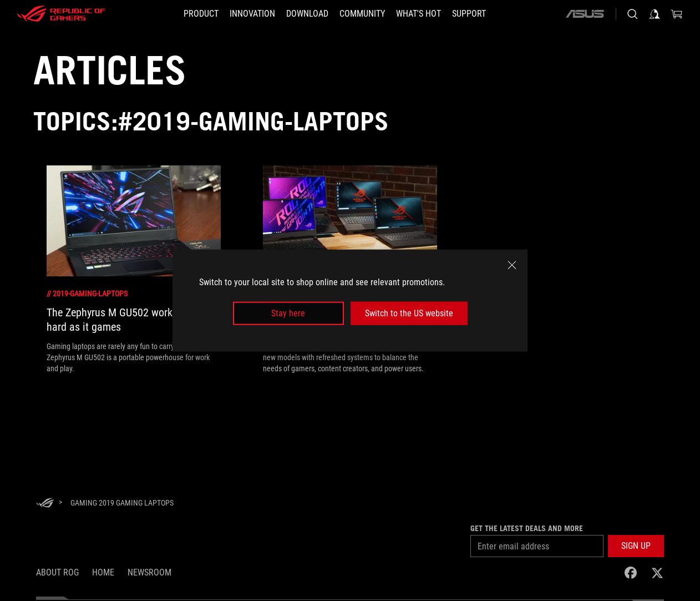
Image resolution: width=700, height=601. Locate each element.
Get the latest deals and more (527, 528)
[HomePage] (45, 504)
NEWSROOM (149, 572)
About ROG (57, 572)
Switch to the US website (409, 313)
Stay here (288, 313)
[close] (512, 265)
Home (103, 572)
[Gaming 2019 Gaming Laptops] (122, 503)
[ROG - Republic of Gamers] (61, 14)
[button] (201, 14)
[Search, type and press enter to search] (632, 14)
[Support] (469, 14)
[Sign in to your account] (655, 14)
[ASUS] (585, 14)
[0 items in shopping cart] (677, 14)
